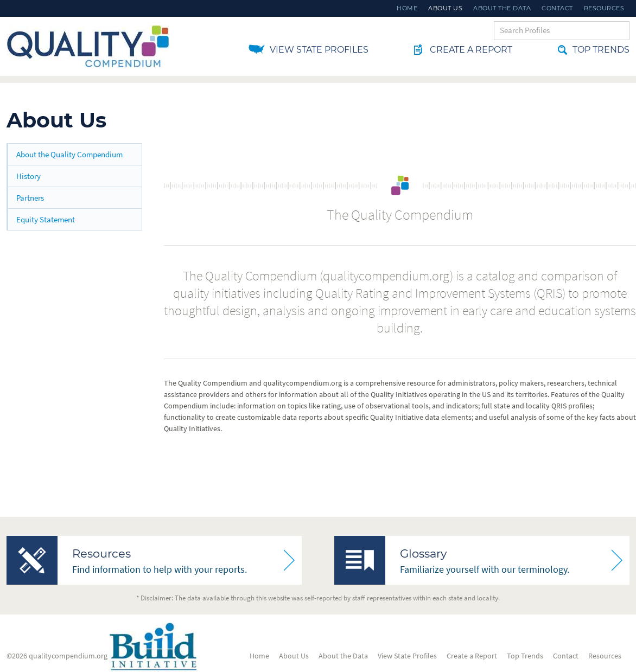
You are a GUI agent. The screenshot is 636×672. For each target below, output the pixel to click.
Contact (557, 8)
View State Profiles (319, 50)
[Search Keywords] (562, 31)
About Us (445, 8)
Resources (604, 8)
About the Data (502, 8)
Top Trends (594, 50)
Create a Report (463, 50)
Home (407, 8)
